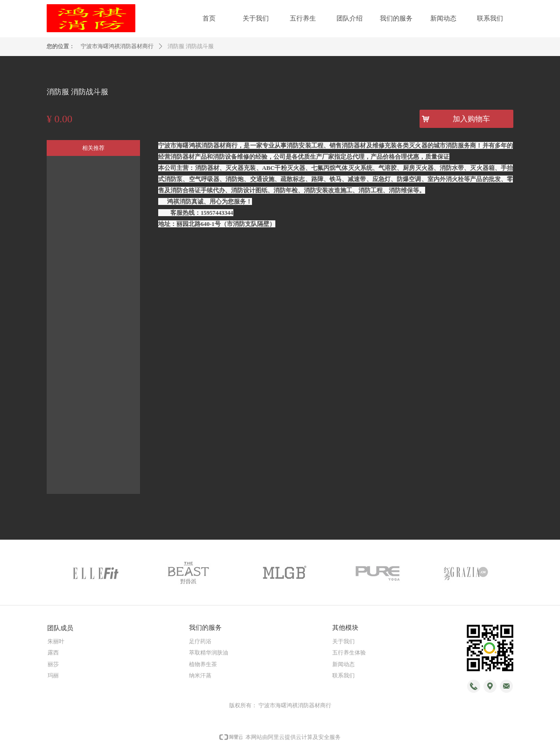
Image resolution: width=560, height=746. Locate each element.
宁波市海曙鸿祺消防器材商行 (117, 46)
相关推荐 (93, 148)
